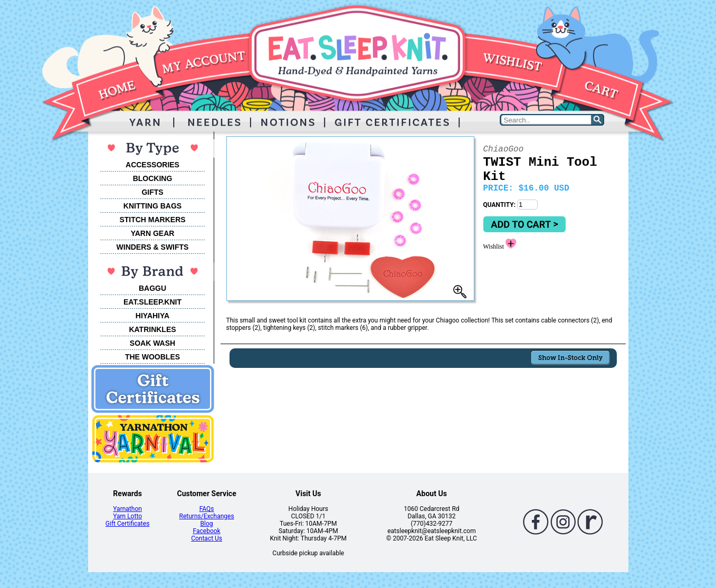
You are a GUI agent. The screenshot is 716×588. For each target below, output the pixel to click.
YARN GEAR (153, 233)
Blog (207, 524)
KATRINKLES (152, 329)
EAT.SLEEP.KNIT (152, 302)
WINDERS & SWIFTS (153, 247)
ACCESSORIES (152, 165)
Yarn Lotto (127, 516)
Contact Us (207, 538)
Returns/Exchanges (207, 516)
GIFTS (152, 192)
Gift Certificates (127, 524)
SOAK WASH (152, 343)
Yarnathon (127, 509)
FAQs (207, 509)
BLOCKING (153, 178)
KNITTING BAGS (152, 206)
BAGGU (152, 288)
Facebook (207, 531)
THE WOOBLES (152, 357)
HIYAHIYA (152, 316)
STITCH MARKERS (152, 220)
